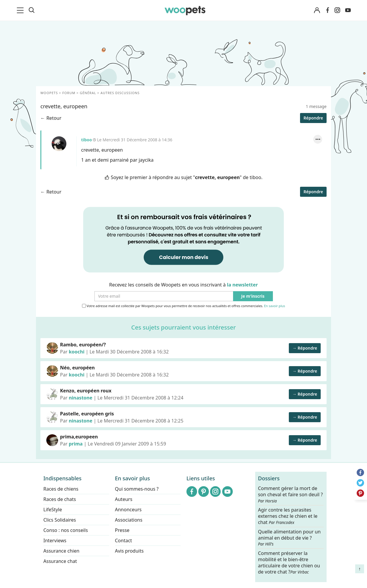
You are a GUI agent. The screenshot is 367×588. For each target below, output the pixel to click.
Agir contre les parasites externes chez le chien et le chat (288, 516)
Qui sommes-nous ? (137, 489)
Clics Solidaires (60, 520)
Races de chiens (61, 489)
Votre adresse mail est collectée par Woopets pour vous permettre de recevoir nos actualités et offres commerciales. (184, 306)
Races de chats (60, 499)
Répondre (313, 118)
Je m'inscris (253, 296)
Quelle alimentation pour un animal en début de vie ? (289, 538)
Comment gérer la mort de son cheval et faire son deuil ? (291, 494)
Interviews (55, 540)
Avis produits (129, 551)
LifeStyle (53, 510)
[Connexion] (317, 10)
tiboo (59, 144)
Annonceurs (128, 510)
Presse (122, 530)
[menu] (21, 10)
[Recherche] (32, 10)
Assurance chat (60, 561)
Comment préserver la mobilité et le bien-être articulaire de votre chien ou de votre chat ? (289, 562)
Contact (124, 540)
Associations (129, 520)
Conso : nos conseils (66, 530)
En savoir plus (275, 306)
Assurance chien (61, 551)
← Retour (51, 118)
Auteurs (124, 499)
